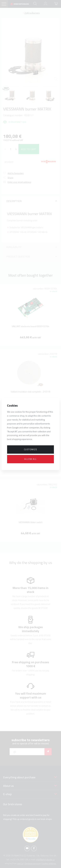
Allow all (30, 459)
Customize (31, 449)
